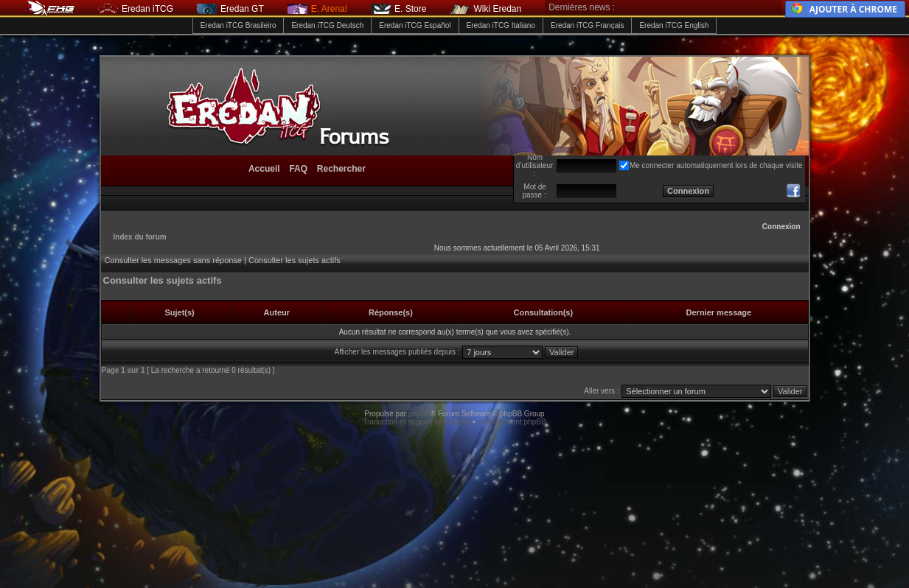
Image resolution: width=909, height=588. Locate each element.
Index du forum (140, 237)
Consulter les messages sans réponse (173, 260)
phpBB (419, 414)
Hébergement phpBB (511, 422)
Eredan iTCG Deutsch (327, 25)
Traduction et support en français (417, 422)
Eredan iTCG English (674, 25)
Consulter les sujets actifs (295, 260)
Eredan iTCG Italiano (501, 25)
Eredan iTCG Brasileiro (238, 25)
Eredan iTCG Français (587, 25)
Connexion (781, 227)
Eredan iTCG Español (415, 25)
